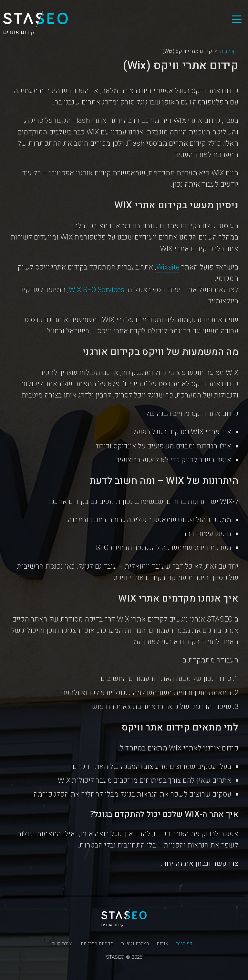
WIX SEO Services (97, 290)
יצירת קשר (62, 944)
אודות (162, 944)
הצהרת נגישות (135, 944)
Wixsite (168, 267)
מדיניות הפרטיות (97, 944)
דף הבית (184, 944)
